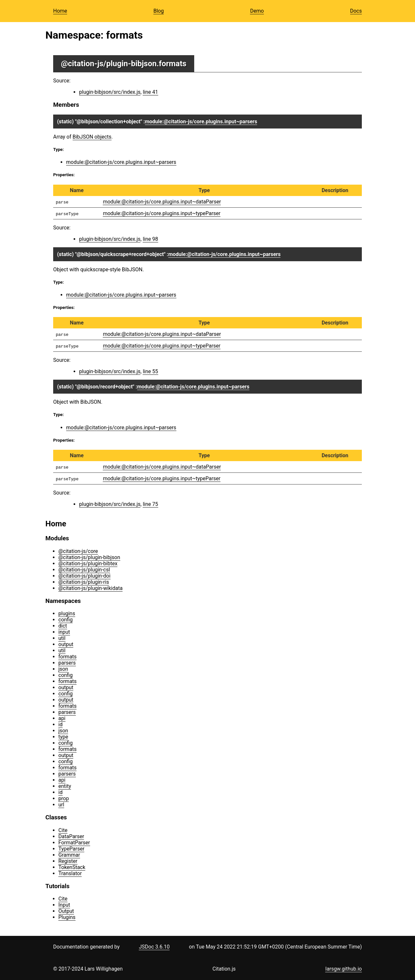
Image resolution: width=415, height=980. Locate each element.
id (60, 724)
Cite (63, 830)
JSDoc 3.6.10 (154, 947)
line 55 (150, 371)
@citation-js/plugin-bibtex (88, 563)
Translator (70, 873)
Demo (257, 11)
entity (65, 786)
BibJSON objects (92, 137)
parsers (67, 663)
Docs (356, 11)
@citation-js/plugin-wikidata (90, 588)
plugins (67, 613)
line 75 (150, 504)
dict (63, 626)
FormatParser (74, 843)
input (64, 632)
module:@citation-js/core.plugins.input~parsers (201, 122)
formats (67, 657)
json (63, 669)
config (65, 620)
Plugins (67, 917)
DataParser (71, 836)
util (62, 638)
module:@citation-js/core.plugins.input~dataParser (162, 202)
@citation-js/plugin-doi (84, 576)
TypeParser (71, 849)
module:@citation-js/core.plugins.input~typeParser (162, 213)
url (61, 805)
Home (60, 11)
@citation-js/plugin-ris (84, 582)
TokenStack (72, 867)
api (62, 718)
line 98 (150, 239)
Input (64, 905)
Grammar (69, 855)
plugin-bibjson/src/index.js (110, 92)
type (63, 737)
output (66, 644)
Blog (159, 11)
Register (68, 861)
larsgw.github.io (344, 969)
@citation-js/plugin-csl (84, 570)
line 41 (150, 92)
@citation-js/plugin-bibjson (109, 64)
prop (64, 798)
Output (66, 911)
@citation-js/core (78, 551)
